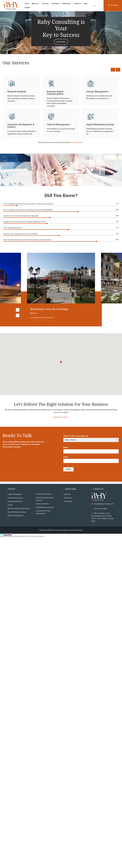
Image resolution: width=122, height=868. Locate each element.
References (68, 498)
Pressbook (68, 501)
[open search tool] (94, 6)
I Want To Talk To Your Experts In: (76, 436)
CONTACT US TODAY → (61, 417)
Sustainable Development (45, 507)
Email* (66, 457)
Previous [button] (113, 68)
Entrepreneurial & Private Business (45, 499)
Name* (66, 447)
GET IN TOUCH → (114, 5)
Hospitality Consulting (44, 494)
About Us (68, 494)
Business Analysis (17, 91)
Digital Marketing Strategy (100, 124)
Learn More (61, 42)
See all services (78, 142)
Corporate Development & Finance (21, 126)
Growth (10, 505)
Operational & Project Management (43, 512)
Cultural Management (58, 124)
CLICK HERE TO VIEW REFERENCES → (43, 318)
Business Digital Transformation (55, 93)
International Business (15, 498)
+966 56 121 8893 (100, 509)
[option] (61, 108)
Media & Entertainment (15, 516)
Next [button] (118, 68)
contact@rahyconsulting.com (103, 504)
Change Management (97, 91)
